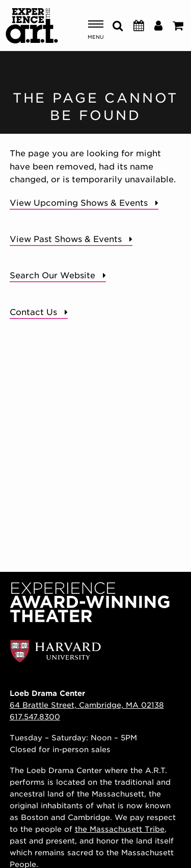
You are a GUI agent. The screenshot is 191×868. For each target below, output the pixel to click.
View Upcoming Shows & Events (79, 203)
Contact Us (33, 312)
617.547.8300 (35, 717)
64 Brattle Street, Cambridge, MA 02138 (87, 705)
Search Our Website (52, 275)
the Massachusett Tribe (120, 829)
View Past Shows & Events (66, 239)
